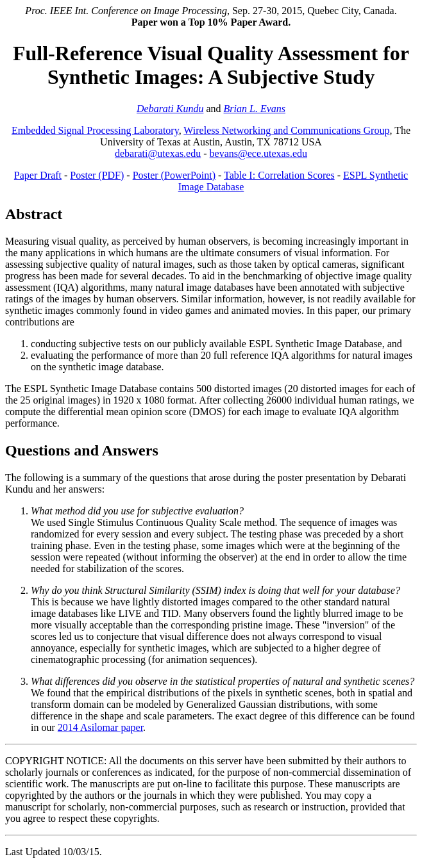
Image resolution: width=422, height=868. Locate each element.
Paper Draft (38, 175)
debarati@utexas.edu (158, 153)
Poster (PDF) (97, 175)
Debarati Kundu (170, 109)
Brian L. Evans (255, 109)
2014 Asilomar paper (100, 727)
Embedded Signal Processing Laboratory (95, 130)
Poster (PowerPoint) (174, 175)
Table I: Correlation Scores (279, 175)
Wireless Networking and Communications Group (286, 130)
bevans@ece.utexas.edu (258, 153)
